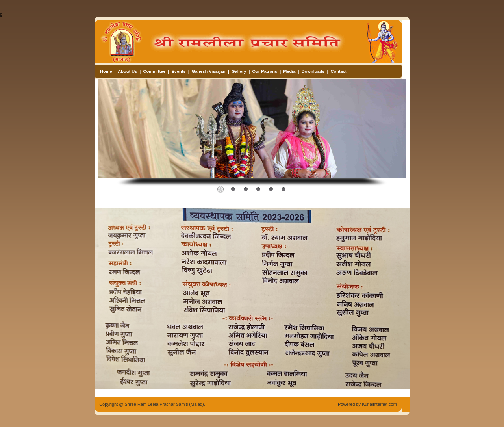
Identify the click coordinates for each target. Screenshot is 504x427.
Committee (154, 71)
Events (179, 71)
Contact (339, 71)
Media (289, 71)
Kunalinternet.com (379, 404)
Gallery (239, 71)
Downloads (313, 71)
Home (106, 71)
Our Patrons (265, 71)
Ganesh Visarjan (209, 71)
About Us (127, 71)
